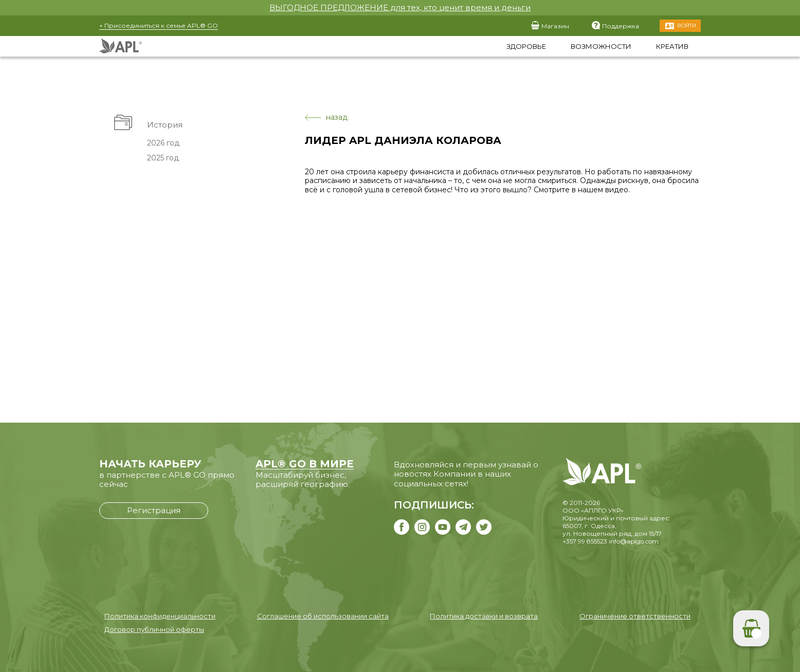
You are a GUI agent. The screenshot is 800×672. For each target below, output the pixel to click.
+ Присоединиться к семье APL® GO (159, 25)
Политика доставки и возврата (484, 616)
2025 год (163, 158)
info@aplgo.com (634, 541)
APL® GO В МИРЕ (305, 464)
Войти (687, 25)
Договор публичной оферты (154, 629)
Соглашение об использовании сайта (323, 616)
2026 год (163, 143)
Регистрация (154, 510)
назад (326, 117)
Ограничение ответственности (635, 616)
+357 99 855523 (585, 541)
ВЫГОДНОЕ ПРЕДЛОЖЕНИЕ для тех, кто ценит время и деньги (400, 7)
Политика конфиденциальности (160, 616)
